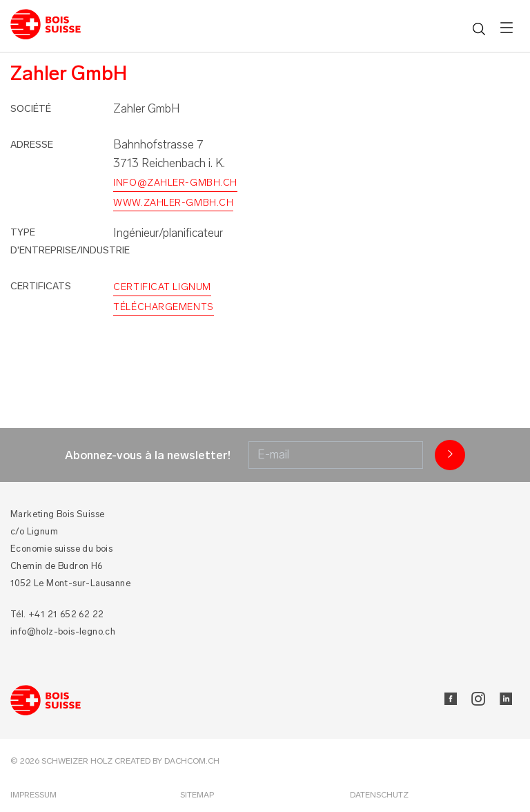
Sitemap (197, 795)
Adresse (32, 145)
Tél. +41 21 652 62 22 (57, 614)
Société (31, 109)
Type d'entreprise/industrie (70, 241)
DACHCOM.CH (192, 761)
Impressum (33, 795)
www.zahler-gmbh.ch (173, 203)
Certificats (41, 286)
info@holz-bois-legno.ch (63, 631)
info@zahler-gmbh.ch (175, 183)
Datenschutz (379, 795)
